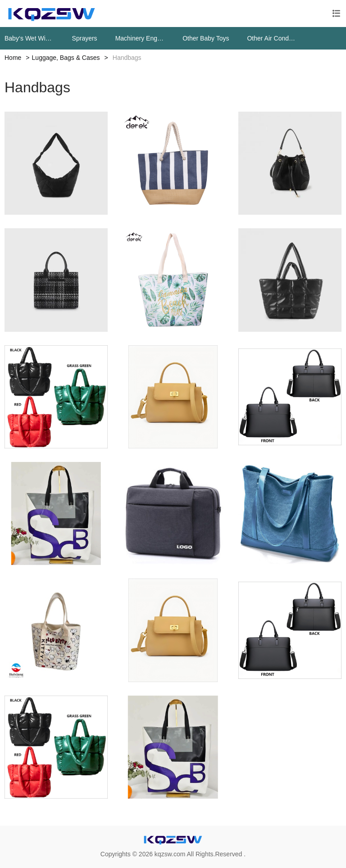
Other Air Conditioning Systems (272, 38)
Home (13, 58)
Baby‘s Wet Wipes (29, 38)
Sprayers (85, 38)
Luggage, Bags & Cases (66, 58)
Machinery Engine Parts (140, 38)
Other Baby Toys (206, 38)
